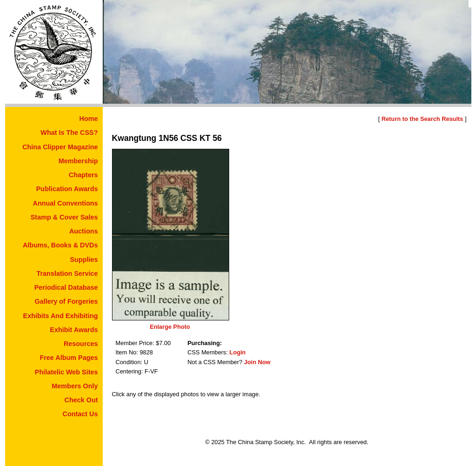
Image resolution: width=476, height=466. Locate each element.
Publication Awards (67, 189)
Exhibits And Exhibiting (61, 316)
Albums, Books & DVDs (60, 245)
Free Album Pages (69, 358)
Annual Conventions (66, 203)
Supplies (84, 260)
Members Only (75, 386)
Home (89, 119)
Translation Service (67, 273)
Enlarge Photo (170, 327)
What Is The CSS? (69, 133)
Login (238, 352)
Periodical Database (66, 287)
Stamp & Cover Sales (64, 217)
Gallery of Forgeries (66, 301)
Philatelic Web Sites (66, 372)
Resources (81, 344)
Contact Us (80, 414)
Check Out (81, 400)
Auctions (84, 231)
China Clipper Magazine (60, 147)
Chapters (83, 175)
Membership (78, 161)
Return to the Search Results (423, 119)
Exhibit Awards (74, 330)
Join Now (257, 362)
